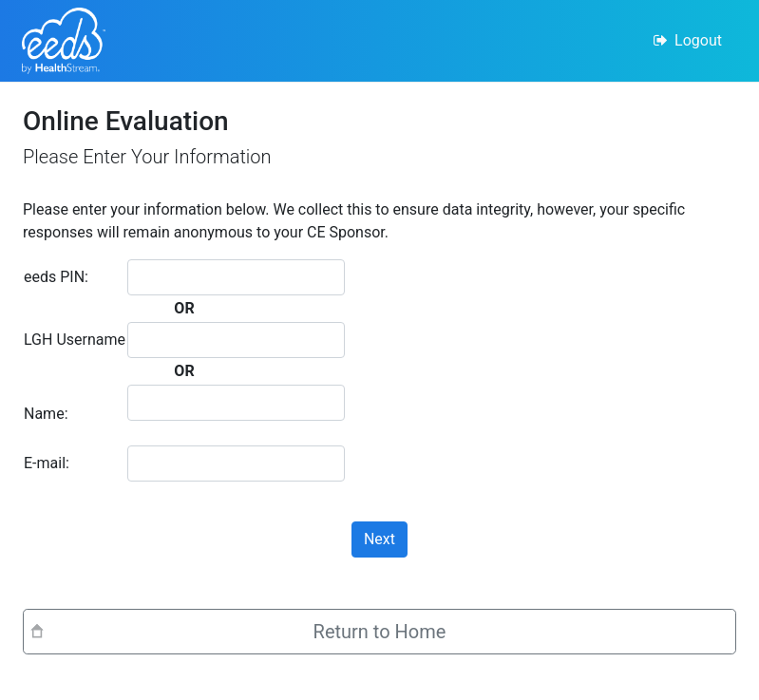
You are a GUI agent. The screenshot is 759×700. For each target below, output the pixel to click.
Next (379, 539)
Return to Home (380, 632)
